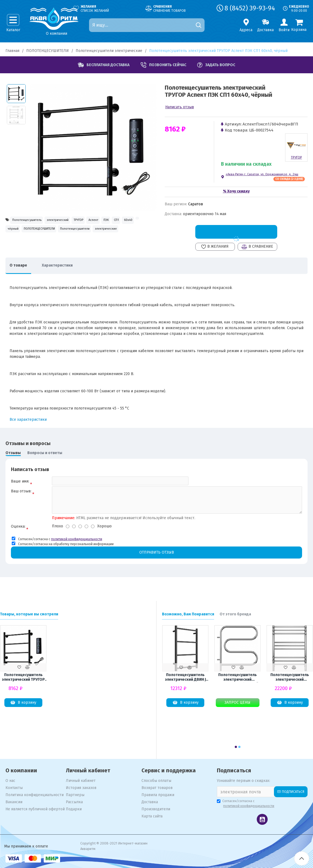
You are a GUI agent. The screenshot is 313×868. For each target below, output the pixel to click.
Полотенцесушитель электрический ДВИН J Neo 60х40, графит (185, 678)
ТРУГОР (109, 221)
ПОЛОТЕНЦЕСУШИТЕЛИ (48, 51)
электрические (73, 245)
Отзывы (13, 456)
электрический (77, 221)
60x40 (51, 233)
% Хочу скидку (236, 191)
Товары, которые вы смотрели (29, 614)
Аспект (133, 221)
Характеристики (65, 268)
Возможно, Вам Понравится (188, 614)
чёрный (86, 233)
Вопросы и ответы (45, 456)
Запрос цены (237, 703)
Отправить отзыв (156, 559)
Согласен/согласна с (246, 804)
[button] (236, 747)
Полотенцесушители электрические (109, 51)
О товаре (21, 268)
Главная (12, 51)
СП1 (32, 233)
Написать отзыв (180, 107)
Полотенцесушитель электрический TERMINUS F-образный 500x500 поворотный (238, 678)
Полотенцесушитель (33, 221)
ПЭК (13, 233)
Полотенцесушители (29, 245)
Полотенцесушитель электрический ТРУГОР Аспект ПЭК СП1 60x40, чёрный (23, 677)
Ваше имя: (20, 484)
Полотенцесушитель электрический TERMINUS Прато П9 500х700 (290, 678)
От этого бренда (235, 614)
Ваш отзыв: (21, 497)
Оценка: (18, 533)
